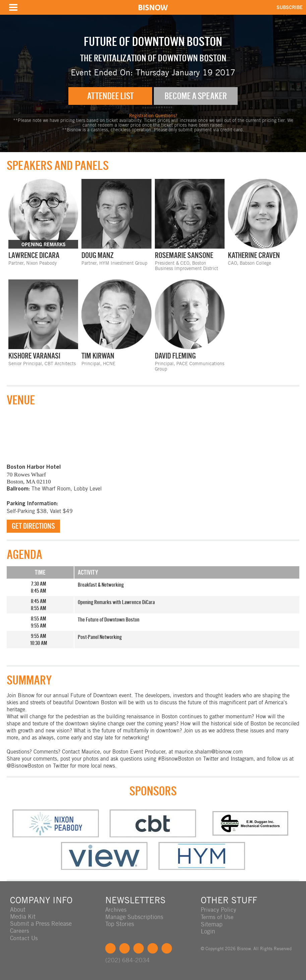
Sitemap (212, 924)
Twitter (125, 948)
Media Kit (23, 917)
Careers (20, 931)
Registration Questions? (153, 116)
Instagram (153, 948)
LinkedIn (139, 948)
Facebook (110, 948)
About (18, 910)
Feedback (167, 948)
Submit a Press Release (41, 924)
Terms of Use (218, 917)
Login (208, 931)
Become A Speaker (196, 96)
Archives (116, 910)
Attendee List (110, 96)
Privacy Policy (219, 910)
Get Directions (33, 526)
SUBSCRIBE (290, 7)
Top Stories (120, 924)
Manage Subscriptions (134, 917)
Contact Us (24, 938)
